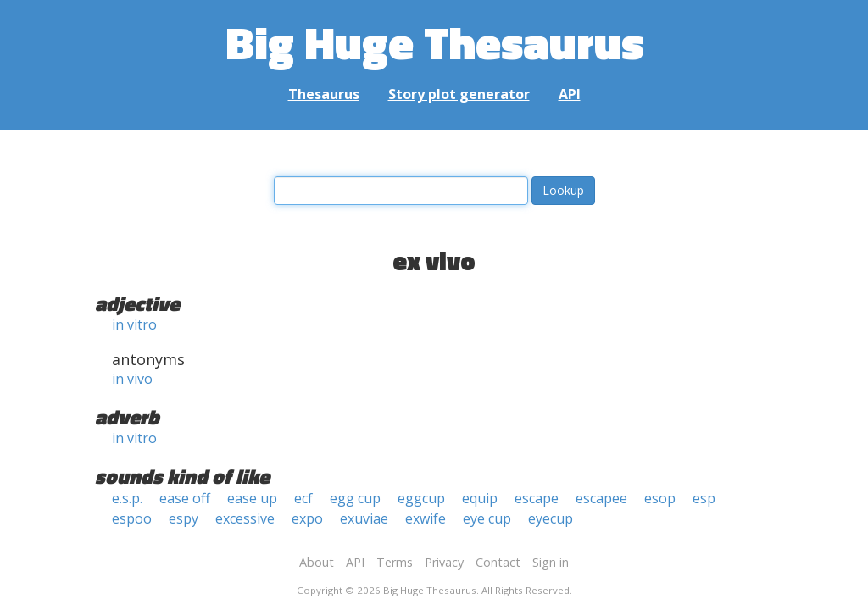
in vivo (132, 379)
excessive (245, 518)
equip (480, 498)
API (570, 94)
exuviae (364, 518)
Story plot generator (459, 94)
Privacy (444, 562)
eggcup (421, 498)
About (317, 562)
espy (184, 518)
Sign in (551, 562)
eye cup (487, 518)
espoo (132, 518)
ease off (185, 498)
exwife (426, 518)
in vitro (134, 324)
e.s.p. (127, 498)
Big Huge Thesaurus (434, 42)
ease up (252, 498)
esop (660, 498)
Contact (498, 562)
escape (537, 498)
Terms (395, 562)
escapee (601, 498)
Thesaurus (324, 94)
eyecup (551, 518)
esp (704, 498)
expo (307, 518)
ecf (303, 498)
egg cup (355, 498)
